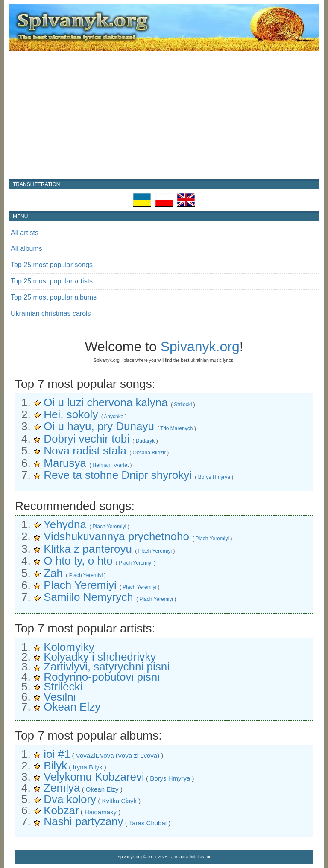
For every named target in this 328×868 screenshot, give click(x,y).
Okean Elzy (72, 707)
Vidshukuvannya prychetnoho (116, 536)
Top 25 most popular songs (52, 265)
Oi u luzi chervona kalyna (105, 402)
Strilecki (183, 405)
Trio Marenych (176, 428)
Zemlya (62, 788)
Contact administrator (191, 857)
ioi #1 (57, 754)
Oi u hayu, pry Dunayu (99, 426)
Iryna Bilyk (87, 767)
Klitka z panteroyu (88, 549)
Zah (53, 573)
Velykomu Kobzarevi (94, 777)
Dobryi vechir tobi (86, 439)
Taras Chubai (148, 823)
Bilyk (55, 766)
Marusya (65, 463)
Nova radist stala (85, 451)
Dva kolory (70, 799)
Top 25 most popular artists (52, 281)
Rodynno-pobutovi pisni (102, 677)
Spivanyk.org (200, 347)
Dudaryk (145, 441)
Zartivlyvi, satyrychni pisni (107, 667)
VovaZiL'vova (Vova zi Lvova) (118, 756)
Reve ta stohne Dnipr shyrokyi (118, 475)
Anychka (114, 417)
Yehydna (65, 524)
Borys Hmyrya (214, 477)
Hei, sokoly (71, 414)
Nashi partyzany (83, 821)
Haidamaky (101, 812)
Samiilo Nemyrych (88, 597)
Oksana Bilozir (149, 453)
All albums (26, 249)
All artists (25, 233)
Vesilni (60, 697)
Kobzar (61, 810)
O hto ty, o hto (78, 561)
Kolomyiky (69, 647)
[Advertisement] (164, 115)
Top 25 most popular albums (54, 297)
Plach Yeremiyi (110, 527)
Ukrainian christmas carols (51, 313)
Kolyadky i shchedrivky (100, 657)
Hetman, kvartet (111, 465)
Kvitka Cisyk (119, 801)
